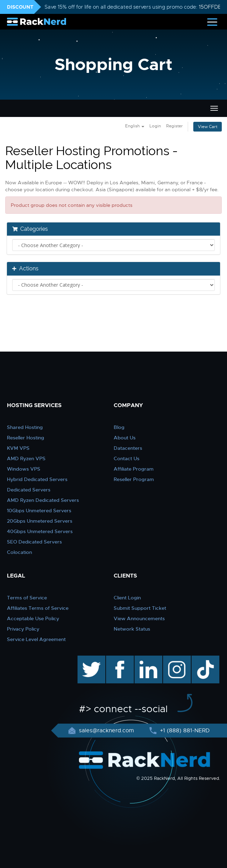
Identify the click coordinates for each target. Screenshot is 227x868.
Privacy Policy (23, 629)
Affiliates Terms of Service (38, 608)
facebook (119, 659)
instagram (176, 659)
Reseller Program (134, 479)
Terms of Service (27, 598)
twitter (86, 659)
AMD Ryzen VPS (26, 458)
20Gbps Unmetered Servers (40, 521)
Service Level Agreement (36, 639)
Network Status (132, 629)
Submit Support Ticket (140, 608)
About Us (125, 438)
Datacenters (128, 448)
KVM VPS (18, 448)
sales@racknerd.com (106, 731)
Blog (119, 427)
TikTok (201, 659)
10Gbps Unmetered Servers (39, 511)
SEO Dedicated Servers (34, 542)
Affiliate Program (134, 469)
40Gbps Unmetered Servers (40, 531)
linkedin (145, 659)
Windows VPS (24, 469)
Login (155, 126)
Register (175, 126)
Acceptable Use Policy (33, 618)
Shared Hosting (25, 427)
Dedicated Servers (29, 490)
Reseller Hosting (26, 438)
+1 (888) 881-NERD (184, 731)
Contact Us (127, 458)
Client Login (127, 598)
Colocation (19, 552)
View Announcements (139, 618)
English (135, 126)
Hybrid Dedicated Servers (37, 479)
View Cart (208, 127)
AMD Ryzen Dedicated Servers (43, 500)
